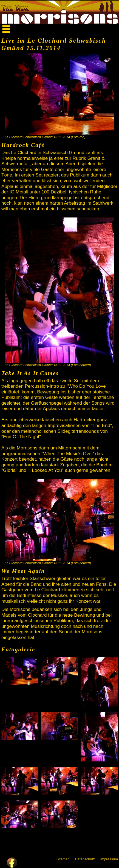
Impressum (109, 859)
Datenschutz (85, 859)
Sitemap (63, 859)
